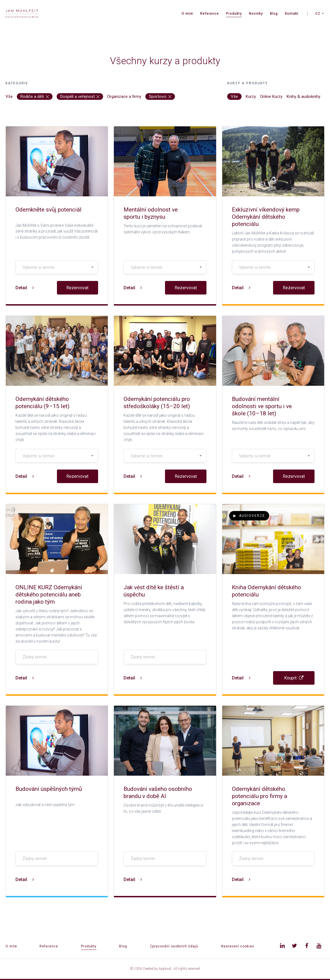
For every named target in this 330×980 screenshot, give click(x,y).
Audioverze (249, 516)
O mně (187, 14)
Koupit (294, 678)
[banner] (22, 14)
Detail (25, 288)
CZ (318, 14)
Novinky (256, 14)
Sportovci (160, 97)
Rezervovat (77, 288)
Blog (274, 14)
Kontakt (292, 14)
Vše (9, 97)
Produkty (234, 14)
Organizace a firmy (124, 97)
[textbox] (57, 267)
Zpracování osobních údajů (174, 946)
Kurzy (251, 97)
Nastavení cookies (238, 946)
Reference (209, 14)
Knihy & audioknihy (303, 97)
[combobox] (57, 267)
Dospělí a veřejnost (80, 97)
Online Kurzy (271, 97)
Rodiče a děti (35, 97)
